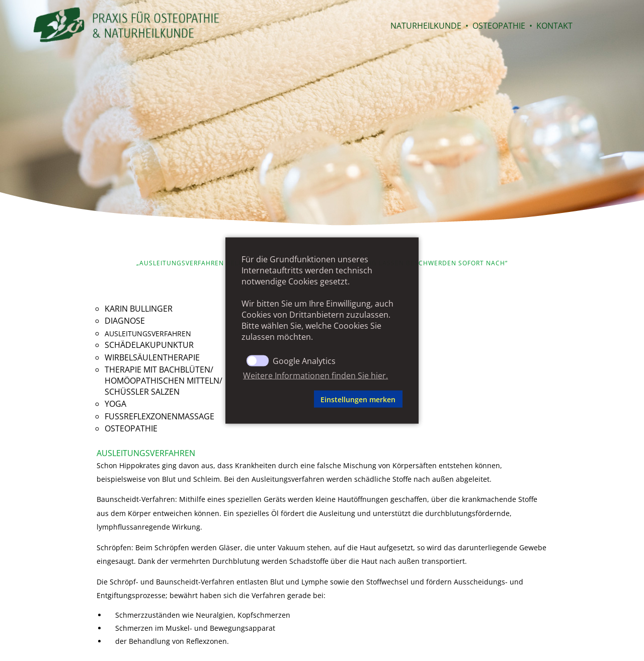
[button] (276, 399)
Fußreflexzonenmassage (159, 416)
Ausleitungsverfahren (148, 334)
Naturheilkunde (426, 26)
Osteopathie (499, 26)
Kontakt (554, 26)
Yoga (115, 404)
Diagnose (125, 321)
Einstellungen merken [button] (358, 399)
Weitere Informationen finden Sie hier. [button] (315, 375)
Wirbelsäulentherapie (152, 357)
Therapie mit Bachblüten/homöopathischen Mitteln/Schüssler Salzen (164, 381)
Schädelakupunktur (149, 345)
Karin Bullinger (139, 309)
